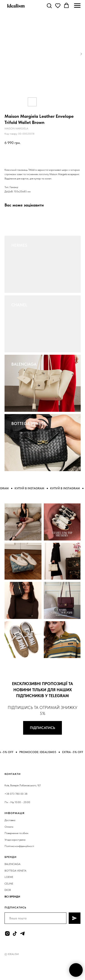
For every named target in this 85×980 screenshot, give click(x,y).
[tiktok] (15, 934)
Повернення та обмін (16, 833)
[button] (49, 5)
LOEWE (9, 877)
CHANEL (19, 305)
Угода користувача (15, 840)
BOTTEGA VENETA (28, 423)
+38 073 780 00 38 (16, 794)
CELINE (9, 884)
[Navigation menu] (77, 6)
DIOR (8, 890)
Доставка (10, 820)
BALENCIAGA (24, 364)
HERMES (19, 245)
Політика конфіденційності (19, 846)
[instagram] (7, 934)
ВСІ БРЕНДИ (12, 897)
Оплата (9, 827)
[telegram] (22, 934)
